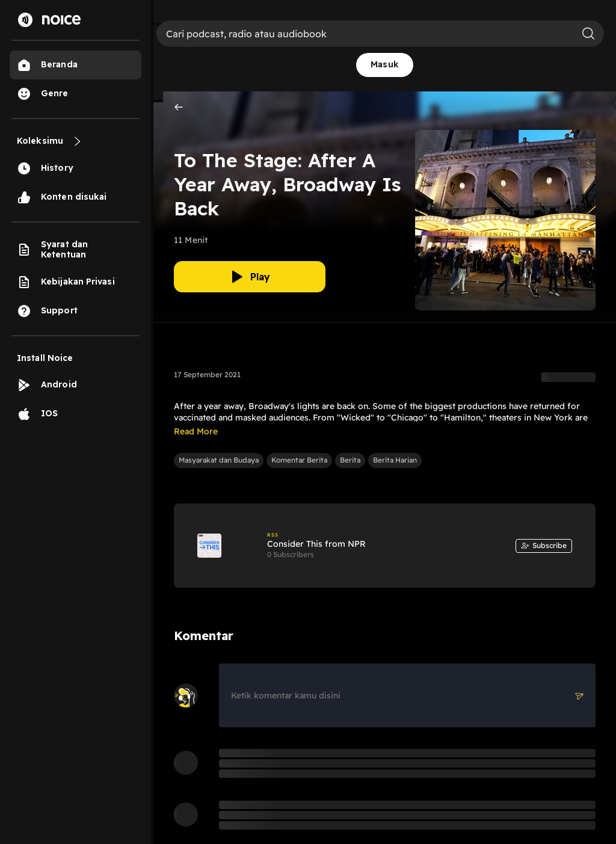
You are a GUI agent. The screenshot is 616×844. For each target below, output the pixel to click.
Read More (196, 431)
